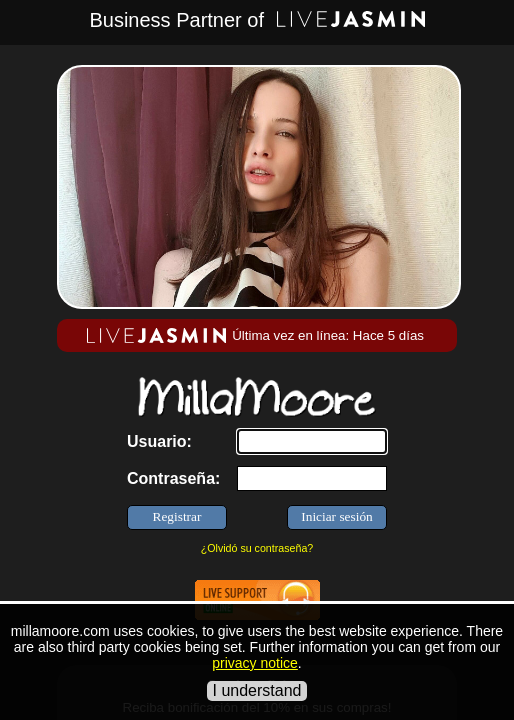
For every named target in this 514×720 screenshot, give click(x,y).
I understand (257, 690)
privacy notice (255, 663)
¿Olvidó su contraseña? (257, 548)
